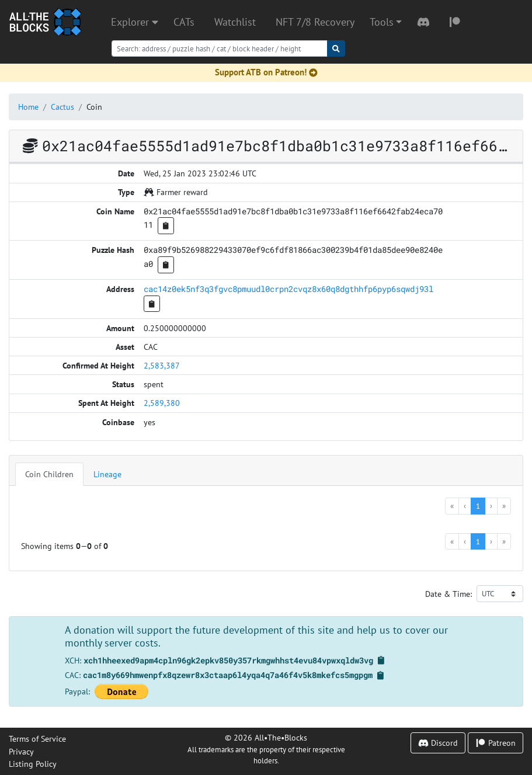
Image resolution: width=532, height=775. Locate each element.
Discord (438, 743)
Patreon (496, 743)
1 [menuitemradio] (478, 506)
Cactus (62, 107)
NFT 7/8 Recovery (315, 22)
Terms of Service (37, 738)
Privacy (21, 751)
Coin (94, 107)
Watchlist (235, 22)
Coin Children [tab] (49, 474)
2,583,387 (162, 365)
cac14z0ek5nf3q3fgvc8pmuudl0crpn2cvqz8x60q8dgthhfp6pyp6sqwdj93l (288, 289)
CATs (184, 22)
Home (28, 107)
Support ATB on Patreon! (266, 72)
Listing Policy (33, 764)
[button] (386, 22)
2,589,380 (162, 403)
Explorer (135, 22)
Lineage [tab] (107, 474)
